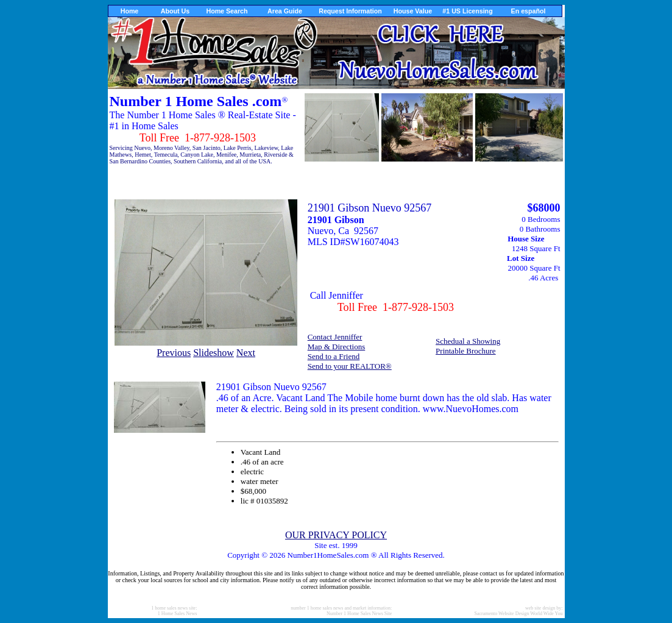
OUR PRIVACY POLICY (336, 535)
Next (246, 353)
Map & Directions (337, 347)
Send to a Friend (334, 356)
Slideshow (214, 353)
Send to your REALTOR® (350, 366)
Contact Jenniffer (335, 337)
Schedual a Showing (468, 341)
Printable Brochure (466, 351)
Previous (174, 353)
